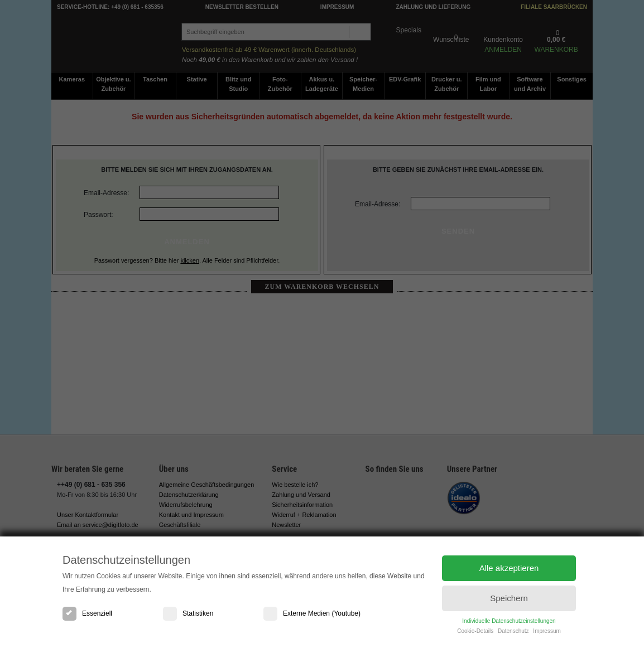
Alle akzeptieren (509, 569)
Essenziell (87, 613)
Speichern (509, 600)
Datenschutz (513, 633)
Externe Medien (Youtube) (312, 613)
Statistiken (188, 613)
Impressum (547, 633)
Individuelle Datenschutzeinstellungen (509, 623)
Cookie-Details (475, 633)
